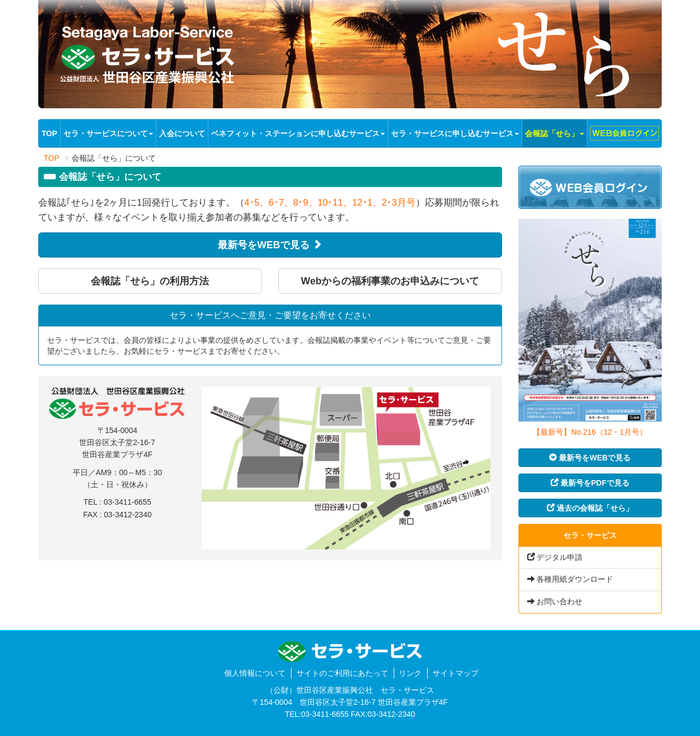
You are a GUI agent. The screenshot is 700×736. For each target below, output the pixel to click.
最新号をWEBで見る (270, 245)
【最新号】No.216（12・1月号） (590, 432)
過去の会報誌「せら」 (590, 508)
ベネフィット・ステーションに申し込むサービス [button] (298, 133)
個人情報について (255, 673)
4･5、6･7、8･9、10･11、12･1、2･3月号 (330, 203)
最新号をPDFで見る (590, 483)
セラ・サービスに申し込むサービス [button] (455, 133)
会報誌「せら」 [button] (555, 133)
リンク (410, 673)
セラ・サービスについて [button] (108, 133)
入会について (182, 133)
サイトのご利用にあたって (342, 673)
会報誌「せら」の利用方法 (150, 281)
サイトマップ (456, 673)
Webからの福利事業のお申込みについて (390, 281)
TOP (51, 133)
